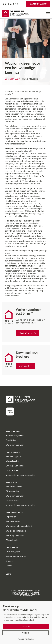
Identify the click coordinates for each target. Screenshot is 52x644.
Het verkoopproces (14, 456)
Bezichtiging (11, 440)
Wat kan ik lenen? (13, 521)
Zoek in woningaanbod (15, 436)
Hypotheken (11, 517)
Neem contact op (38, 4)
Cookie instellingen (26, 639)
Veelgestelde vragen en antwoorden (20, 475)
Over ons (10, 561)
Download (26, 366)
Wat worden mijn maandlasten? (19, 526)
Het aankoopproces (14, 487)
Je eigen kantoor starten (16, 556)
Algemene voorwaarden (30, 595)
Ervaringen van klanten (15, 466)
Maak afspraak (28, 333)
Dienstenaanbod (13, 491)
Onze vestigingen (13, 552)
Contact (9, 566)
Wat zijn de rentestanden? (17, 531)
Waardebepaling (12, 461)
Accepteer (26, 627)
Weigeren (25, 633)
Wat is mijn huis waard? (16, 445)
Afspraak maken (12, 470)
